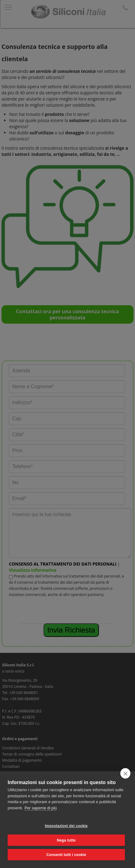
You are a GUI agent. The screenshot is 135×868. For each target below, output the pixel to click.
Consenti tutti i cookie (66, 855)
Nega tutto (66, 840)
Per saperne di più (41, 808)
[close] (125, 773)
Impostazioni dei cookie (66, 826)
